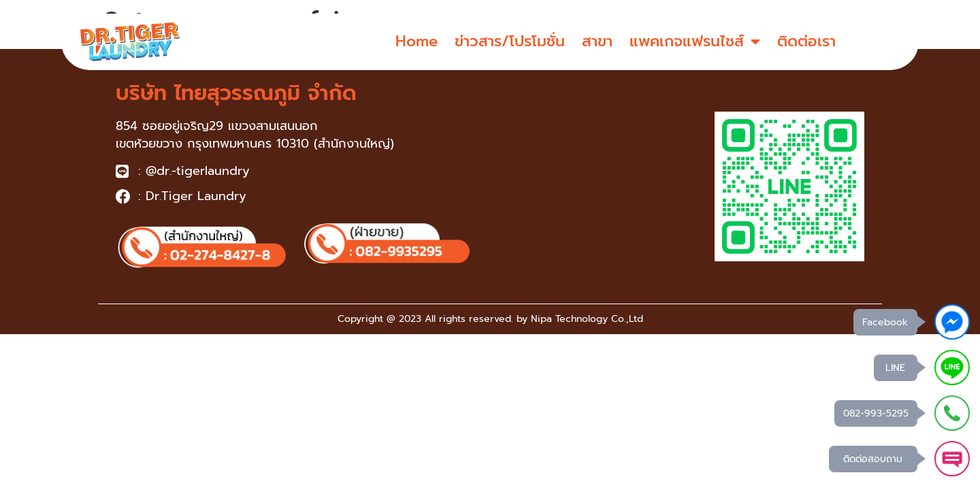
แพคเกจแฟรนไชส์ (695, 42)
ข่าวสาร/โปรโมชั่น (510, 41)
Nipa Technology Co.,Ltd (587, 319)
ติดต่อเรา (806, 41)
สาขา (597, 41)
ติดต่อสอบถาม (873, 459)
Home (416, 41)
